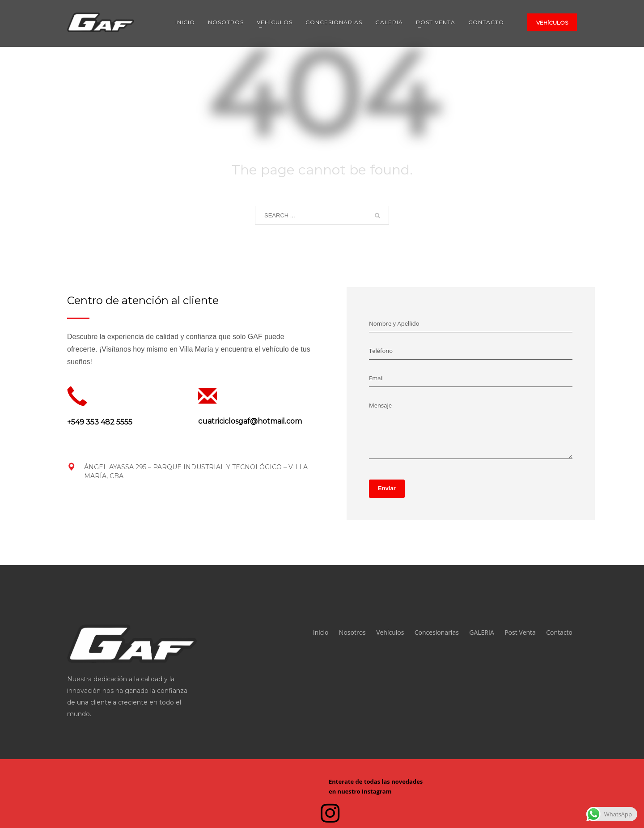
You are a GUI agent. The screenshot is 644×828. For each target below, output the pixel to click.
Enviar (387, 488)
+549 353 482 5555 (100, 422)
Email (376, 378)
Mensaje (380, 405)
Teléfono (381, 351)
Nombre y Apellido (394, 323)
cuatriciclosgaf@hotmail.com (250, 421)
